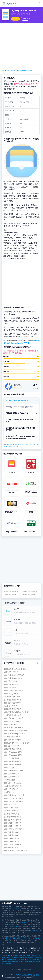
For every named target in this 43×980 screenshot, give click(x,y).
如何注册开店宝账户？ (12, 684)
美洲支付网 (8, 950)
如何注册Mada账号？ (11, 838)
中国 (23, 444)
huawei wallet (17, 444)
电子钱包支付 (14, 446)
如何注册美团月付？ (11, 848)
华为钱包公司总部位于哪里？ (17, 401)
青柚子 (12, 962)
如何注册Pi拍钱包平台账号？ (14, 829)
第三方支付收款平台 (16, 908)
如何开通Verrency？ (11, 681)
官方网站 (15, 19)
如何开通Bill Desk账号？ (12, 820)
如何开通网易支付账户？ (12, 703)
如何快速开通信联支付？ (12, 749)
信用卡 (19, 938)
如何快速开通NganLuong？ (14, 678)
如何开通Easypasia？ (12, 746)
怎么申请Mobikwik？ (11, 706)
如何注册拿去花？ (10, 687)
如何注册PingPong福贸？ (13, 752)
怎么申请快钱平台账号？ (12, 786)
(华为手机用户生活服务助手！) (25, 84)
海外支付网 (36, 950)
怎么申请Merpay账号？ (12, 814)
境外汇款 (14, 926)
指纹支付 (8, 446)
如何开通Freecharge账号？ (14, 783)
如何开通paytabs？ (11, 694)
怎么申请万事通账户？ (12, 811)
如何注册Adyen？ (10, 768)
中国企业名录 (34, 960)
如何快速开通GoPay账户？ (13, 740)
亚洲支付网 (21, 948)
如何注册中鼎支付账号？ (12, 721)
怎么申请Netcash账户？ (12, 697)
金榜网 (23, 960)
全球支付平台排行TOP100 (25, 952)
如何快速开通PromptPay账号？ (15, 734)
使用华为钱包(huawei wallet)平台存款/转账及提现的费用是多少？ (20, 437)
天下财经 (27, 960)
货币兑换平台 (34, 930)
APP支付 (10, 444)
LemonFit (21, 962)
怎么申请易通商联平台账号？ (14, 700)
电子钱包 (13, 938)
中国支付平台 (11, 71)
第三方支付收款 (17, 970)
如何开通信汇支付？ (11, 804)
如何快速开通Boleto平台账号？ (15, 675)
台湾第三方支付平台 (11, 595)
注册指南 (25, 19)
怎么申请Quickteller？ (12, 737)
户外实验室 (17, 958)
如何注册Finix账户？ (11, 789)
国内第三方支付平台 (11, 591)
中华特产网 (15, 956)
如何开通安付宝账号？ (12, 672)
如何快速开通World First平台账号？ (17, 712)
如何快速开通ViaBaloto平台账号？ (16, 669)
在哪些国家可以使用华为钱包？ (18, 413)
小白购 (19, 960)
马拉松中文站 (36, 958)
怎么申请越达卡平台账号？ (13, 715)
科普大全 (14, 960)
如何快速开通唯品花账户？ (13, 709)
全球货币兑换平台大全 (9, 952)
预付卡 (30, 938)
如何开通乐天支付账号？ (12, 844)
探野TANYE (8, 964)
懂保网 (16, 962)
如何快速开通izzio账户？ (12, 761)
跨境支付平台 (25, 922)
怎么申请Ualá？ (9, 792)
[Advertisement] (21, 46)
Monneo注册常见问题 (12, 758)
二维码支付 (28, 444)
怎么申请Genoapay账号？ (13, 727)
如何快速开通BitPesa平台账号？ (15, 851)
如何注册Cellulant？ (11, 724)
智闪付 (10, 956)
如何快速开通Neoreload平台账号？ (17, 743)
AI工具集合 (27, 956)
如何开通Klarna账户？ (12, 808)
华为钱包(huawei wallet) (25, 71)
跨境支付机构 (27, 970)
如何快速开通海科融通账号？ (14, 771)
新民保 (27, 962)
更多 (37, 663)
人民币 (33, 444)
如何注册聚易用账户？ (12, 774)
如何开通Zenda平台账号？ (13, 691)
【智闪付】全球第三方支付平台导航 (27, 975)
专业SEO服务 (24, 958)
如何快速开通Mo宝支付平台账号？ (16, 731)
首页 (3, 71)
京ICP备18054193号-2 (28, 977)
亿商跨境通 (34, 956)
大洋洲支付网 (18, 950)
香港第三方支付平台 (30, 591)
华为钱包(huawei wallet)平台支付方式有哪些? (20, 429)
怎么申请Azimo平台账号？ (13, 817)
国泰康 (5, 962)
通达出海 (21, 956)
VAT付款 (9, 924)
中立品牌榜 (8, 960)
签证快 (30, 958)
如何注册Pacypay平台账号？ (14, 798)
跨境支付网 (27, 950)
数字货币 (7, 940)
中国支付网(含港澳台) (9, 948)
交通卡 (24, 938)
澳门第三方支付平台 (30, 595)
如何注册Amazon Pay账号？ (14, 718)
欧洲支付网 (29, 948)
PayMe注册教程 (9, 780)
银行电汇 (6, 938)
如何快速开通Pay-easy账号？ (15, 795)
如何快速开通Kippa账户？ (13, 832)
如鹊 (9, 962)
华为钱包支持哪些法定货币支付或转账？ (19, 421)
